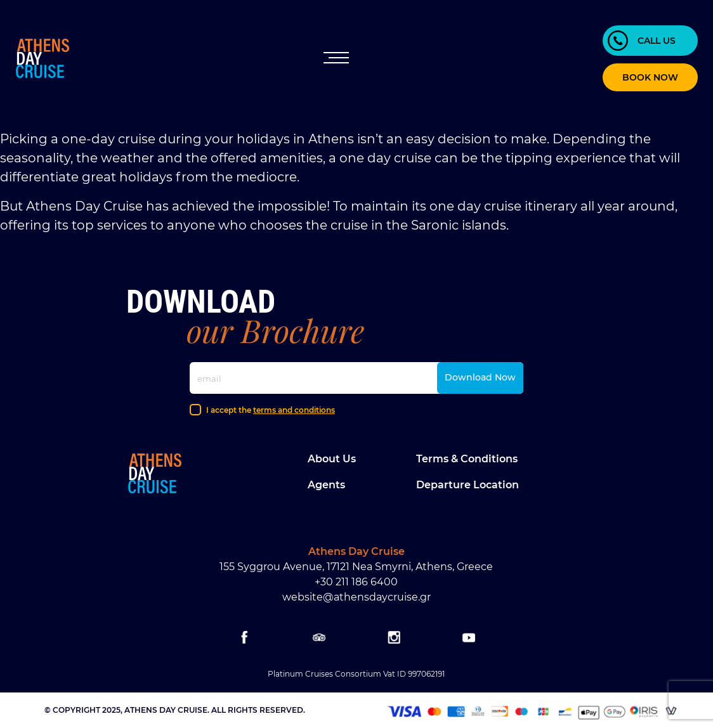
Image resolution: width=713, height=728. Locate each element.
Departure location (468, 485)
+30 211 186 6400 (356, 582)
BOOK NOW (650, 77)
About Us (332, 459)
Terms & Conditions (467, 459)
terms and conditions (294, 410)
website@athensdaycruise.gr (356, 597)
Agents (326, 485)
